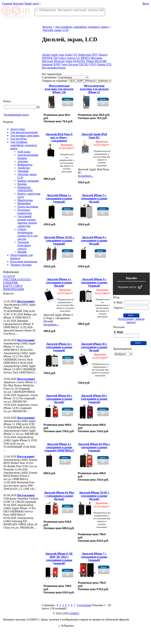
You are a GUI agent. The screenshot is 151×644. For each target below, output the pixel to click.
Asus (61, 55)
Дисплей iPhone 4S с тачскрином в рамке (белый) (94, 347)
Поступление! (26, 301)
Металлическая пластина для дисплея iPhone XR (59, 89)
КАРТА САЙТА (13, 286)
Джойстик (24, 168)
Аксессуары (18, 129)
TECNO (83, 64)
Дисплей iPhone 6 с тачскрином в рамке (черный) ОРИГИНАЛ (59, 447)
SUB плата (24, 152)
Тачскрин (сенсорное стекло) (24, 245)
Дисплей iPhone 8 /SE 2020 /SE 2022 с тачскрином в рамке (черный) (59, 558)
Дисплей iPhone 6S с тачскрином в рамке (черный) (94, 399)
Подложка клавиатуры (25, 211)
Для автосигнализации (24, 132)
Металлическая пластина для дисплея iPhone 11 (94, 89)
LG (78, 58)
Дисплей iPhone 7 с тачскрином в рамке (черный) (94, 557)
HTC (95, 55)
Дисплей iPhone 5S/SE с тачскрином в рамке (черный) (59, 240)
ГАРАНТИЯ (10, 283)
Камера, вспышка (28, 181)
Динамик (23, 171)
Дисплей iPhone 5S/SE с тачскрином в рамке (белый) (94, 496)
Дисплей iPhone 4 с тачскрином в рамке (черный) (94, 283)
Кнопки (22, 184)
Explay (69, 55)
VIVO (93, 64)
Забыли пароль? (136, 321)
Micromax (97, 58)
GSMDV (74, 613)
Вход (146, 4)
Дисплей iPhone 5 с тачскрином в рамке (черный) (59, 198)
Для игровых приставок (25, 135)
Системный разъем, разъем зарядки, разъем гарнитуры (27, 221)
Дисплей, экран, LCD (55, 30)
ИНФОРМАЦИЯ (13, 289)
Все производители (54, 68)
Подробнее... (86, 176)
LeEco (62, 58)
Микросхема (25, 200)
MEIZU (85, 58)
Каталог (47, 27)
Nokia (69, 61)
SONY (57, 64)
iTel (56, 58)
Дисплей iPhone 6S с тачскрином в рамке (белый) (59, 399)
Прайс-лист (31, 4)
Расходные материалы (24, 261)
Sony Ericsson (70, 64)
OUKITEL (79, 61)
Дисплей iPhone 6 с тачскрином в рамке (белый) (94, 240)
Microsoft (48, 61)
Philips (90, 61)
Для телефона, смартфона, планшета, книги (24, 145)
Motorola (59, 61)
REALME (101, 61)
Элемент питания (21, 265)
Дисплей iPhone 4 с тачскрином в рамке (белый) (59, 283)
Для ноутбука (18, 139)
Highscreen (85, 55)
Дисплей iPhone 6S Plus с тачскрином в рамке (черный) (94, 447)
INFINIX (47, 58)
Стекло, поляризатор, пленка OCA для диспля (27, 234)
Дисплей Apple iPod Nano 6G (94, 136)
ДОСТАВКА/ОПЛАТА (17, 279)
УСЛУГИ (9, 276)
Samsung (47, 64)
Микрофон (24, 203)
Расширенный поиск (16, 115)
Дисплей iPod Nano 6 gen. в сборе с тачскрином (59, 137)
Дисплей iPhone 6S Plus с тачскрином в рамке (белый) (59, 496)
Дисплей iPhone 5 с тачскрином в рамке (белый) (94, 198)
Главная (7, 4)
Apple (54, 55)
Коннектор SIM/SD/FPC (25, 189)
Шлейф (22, 252)
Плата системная (28, 207)
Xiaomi (101, 64)
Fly (76, 55)
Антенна (23, 161)
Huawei (103, 55)
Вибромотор (25, 165)
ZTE (109, 64)
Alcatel (46, 55)
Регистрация (126, 319)
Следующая (84, 605)
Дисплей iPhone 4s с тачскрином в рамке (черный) (59, 347)
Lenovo (71, 58)
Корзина (18, 4)
